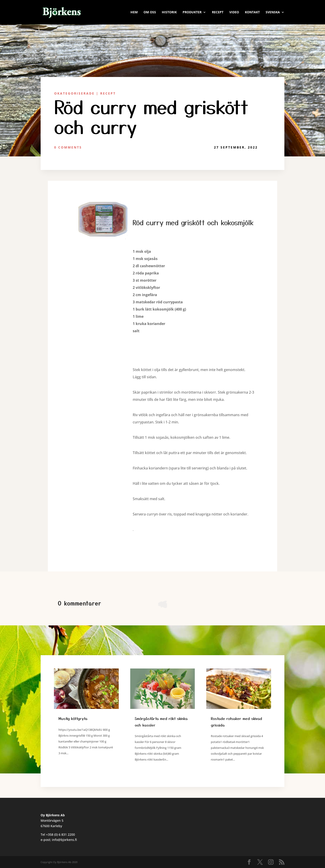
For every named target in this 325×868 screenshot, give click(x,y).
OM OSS (150, 12)
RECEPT (218, 12)
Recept (108, 93)
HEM (134, 12)
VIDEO (234, 12)
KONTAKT (252, 12)
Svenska (273, 12)
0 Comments (68, 147)
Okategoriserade (74, 93)
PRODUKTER (192, 12)
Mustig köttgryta (73, 718)
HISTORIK (169, 12)
